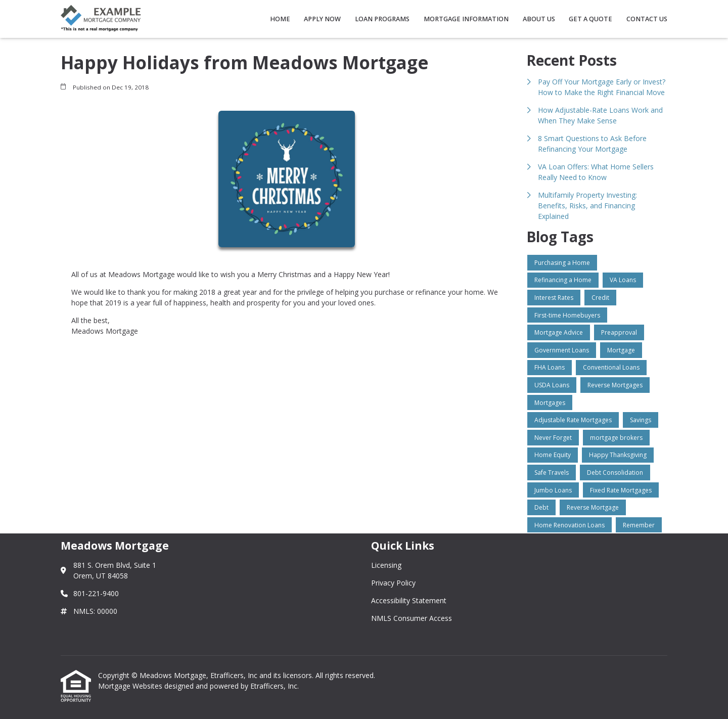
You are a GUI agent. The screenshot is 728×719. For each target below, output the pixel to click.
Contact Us (647, 19)
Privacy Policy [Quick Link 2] (393, 583)
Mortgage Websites (131, 686)
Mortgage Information (466, 19)
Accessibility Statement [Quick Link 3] (409, 600)
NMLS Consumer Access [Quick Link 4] (412, 618)
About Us (539, 19)
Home (280, 19)
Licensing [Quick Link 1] (386, 565)
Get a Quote (590, 19)
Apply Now (322, 19)
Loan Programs (382, 19)
